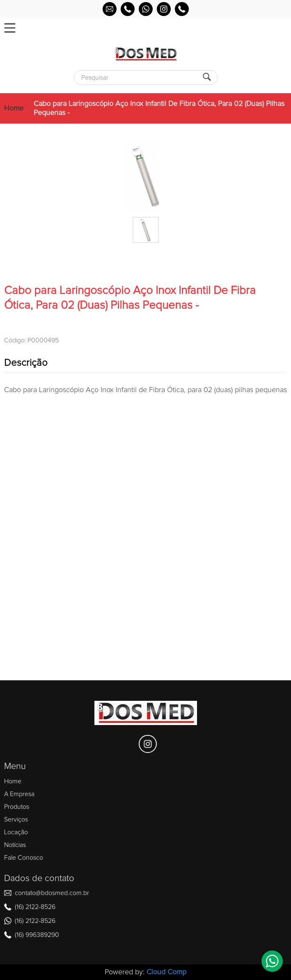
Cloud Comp (166, 972)
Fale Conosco (24, 858)
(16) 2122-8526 (35, 907)
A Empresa (19, 794)
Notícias (15, 845)
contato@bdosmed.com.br (52, 893)
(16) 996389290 (37, 935)
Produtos (17, 807)
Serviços (16, 819)
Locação (16, 832)
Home (14, 108)
